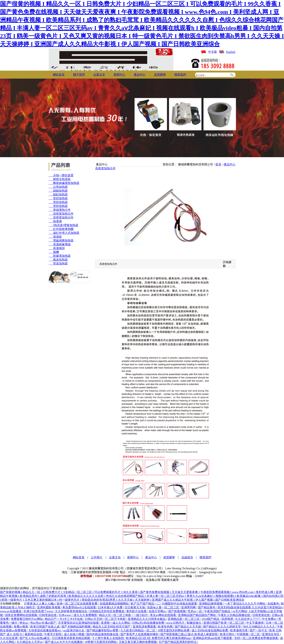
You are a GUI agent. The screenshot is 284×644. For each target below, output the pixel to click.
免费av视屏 (21, 627)
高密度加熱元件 (61, 214)
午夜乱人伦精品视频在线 (234, 615)
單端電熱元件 (60, 210)
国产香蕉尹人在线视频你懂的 (140, 634)
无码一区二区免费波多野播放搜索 (256, 638)
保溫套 (55, 237)
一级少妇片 (141, 615)
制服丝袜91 (194, 623)
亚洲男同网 (189, 607)
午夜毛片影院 (53, 634)
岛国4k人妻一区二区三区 (163, 607)
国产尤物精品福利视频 (76, 627)
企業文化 (99, 75)
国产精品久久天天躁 (188, 627)
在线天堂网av (158, 611)
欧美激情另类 (239, 630)
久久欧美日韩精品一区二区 (138, 630)
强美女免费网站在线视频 (21, 615)
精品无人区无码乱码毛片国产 (112, 627)
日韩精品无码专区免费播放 (107, 611)
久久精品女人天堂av (30, 642)
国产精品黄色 (207, 607)
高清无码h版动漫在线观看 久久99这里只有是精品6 (250, 607)
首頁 (218, 164)
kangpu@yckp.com (211, 572)
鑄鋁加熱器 (58, 194)
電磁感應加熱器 (61, 240)
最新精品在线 (34, 634)
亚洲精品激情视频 (211, 604)
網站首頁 (59, 75)
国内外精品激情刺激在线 (103, 634)
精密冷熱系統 (60, 179)
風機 (54, 252)
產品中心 (140, 75)
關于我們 (79, 75)
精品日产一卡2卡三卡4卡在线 (64, 619)
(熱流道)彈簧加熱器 (64, 225)
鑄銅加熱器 (58, 191)
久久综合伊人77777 (248, 619)
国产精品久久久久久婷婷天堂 (222, 627)
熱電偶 (55, 221)
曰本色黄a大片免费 (111, 607)
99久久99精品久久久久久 (259, 627)
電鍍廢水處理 (170, 580)
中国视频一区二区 (249, 634)
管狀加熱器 (58, 198)
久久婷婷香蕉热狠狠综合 (72, 611)
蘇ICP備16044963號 (118, 580)
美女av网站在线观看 (163, 615)
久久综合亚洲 (9, 638)
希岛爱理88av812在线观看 (79, 607)
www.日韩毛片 (176, 623)
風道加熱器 (58, 260)
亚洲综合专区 (271, 634)
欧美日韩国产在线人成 (45, 627)
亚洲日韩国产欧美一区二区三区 (224, 623)
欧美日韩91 (228, 634)
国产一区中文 (259, 630)
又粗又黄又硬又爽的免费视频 (138, 642)
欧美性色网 (166, 627)
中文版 (212, 52)
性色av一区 (195, 611)
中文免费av (269, 619)
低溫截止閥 (153, 580)
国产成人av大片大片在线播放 (64, 642)
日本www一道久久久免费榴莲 (78, 615)
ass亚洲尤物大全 (74, 630)
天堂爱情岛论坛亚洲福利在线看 (79, 623)
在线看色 (274, 604)
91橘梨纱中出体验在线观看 (180, 604)
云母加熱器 (58, 187)
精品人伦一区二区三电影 (115, 615)
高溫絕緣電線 (60, 244)
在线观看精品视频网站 (115, 604)
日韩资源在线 (48, 615)
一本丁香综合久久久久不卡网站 (245, 604)
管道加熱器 (58, 263)
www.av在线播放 (11, 611)
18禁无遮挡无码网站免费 (174, 630)
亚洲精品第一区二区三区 (184, 619)
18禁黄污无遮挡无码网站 (101, 642)
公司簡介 (97, 557)
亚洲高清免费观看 (145, 627)
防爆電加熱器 (60, 256)
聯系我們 (180, 75)
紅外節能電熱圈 (61, 229)
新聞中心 (119, 75)
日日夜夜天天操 (135, 607)
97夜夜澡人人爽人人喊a (40, 604)
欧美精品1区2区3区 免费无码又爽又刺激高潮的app (159, 638)
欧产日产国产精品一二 (146, 604)
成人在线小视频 (74, 634)
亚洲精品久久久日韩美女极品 (147, 619)
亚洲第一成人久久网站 (116, 623)
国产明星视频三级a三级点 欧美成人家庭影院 (189, 634)
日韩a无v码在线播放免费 (148, 623)
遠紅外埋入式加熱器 (64, 233)
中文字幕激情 (255, 623)
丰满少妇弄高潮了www (39, 611)
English (231, 52)
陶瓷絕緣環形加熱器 (64, 183)
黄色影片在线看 (137, 611)
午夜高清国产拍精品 (218, 611)
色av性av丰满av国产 (44, 623)
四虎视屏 (228, 619)
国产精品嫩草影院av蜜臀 (103, 630)
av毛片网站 (240, 611)
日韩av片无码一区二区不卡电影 (106, 619)
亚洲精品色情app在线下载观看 (213, 638)
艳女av (24, 623)
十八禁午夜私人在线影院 (108, 638)
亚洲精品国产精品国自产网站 (197, 615)
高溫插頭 (57, 248)
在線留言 (187, 557)
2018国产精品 (211, 619)
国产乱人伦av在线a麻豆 (35, 638)
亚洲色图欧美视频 (49, 607)
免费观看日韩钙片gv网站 (27, 619)
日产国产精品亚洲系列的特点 (178, 642)
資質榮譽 (160, 75)
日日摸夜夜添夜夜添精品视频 (71, 638)
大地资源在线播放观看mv (45, 630)
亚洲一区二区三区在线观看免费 (77, 604)
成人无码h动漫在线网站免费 (210, 630)
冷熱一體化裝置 (61, 175)
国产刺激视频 (177, 611)
